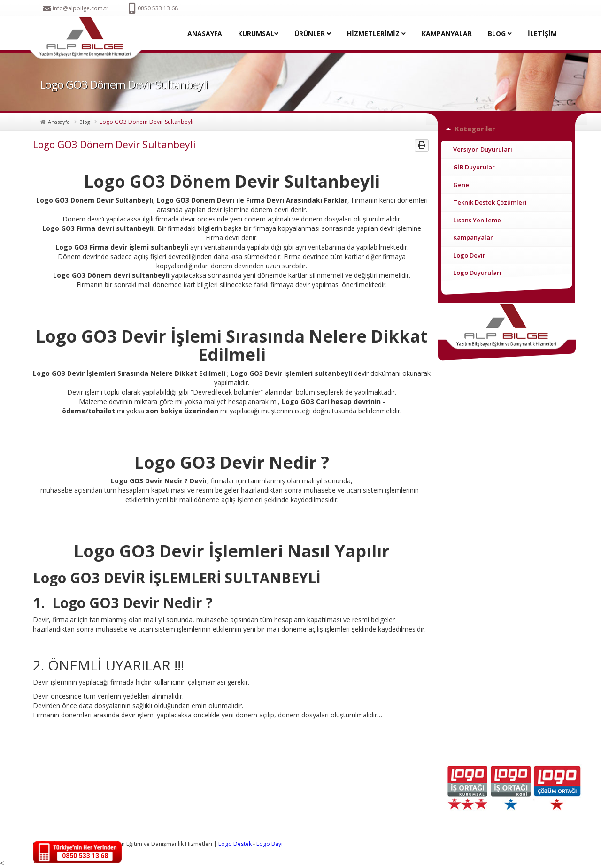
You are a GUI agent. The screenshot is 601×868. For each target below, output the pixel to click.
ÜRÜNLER (313, 34)
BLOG (500, 34)
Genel (462, 185)
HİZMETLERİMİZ (376, 34)
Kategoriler (475, 129)
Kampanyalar (473, 237)
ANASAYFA (205, 34)
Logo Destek (235, 844)
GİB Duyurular (474, 167)
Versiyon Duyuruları (483, 149)
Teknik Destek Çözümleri (490, 202)
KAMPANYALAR (447, 34)
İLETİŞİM (542, 34)
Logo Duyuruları (477, 273)
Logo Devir (469, 255)
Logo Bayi (270, 844)
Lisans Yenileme (477, 220)
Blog (85, 122)
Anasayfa (59, 122)
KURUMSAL (258, 34)
